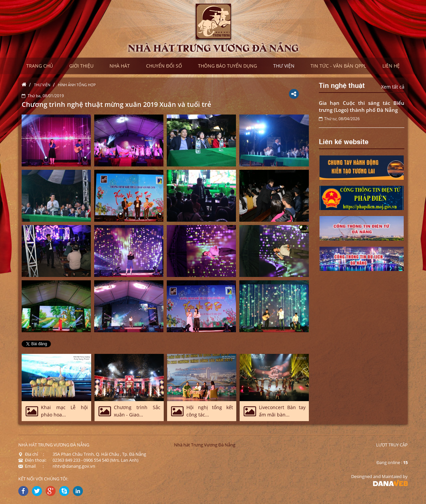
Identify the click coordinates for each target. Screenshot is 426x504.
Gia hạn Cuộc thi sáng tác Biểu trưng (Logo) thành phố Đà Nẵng (362, 106)
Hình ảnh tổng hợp (77, 85)
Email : (31, 466)
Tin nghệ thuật (342, 85)
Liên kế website (344, 141)
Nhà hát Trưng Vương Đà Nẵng (205, 445)
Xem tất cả (393, 87)
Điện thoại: (32, 460)
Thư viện (42, 85)
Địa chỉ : (31, 454)
